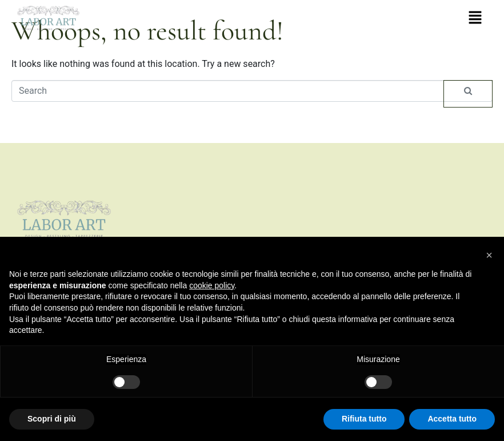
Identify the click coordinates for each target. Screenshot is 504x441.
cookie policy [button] (212, 285)
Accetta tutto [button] (452, 419)
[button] (475, 18)
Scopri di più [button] (52, 419)
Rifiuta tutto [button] (364, 419)
